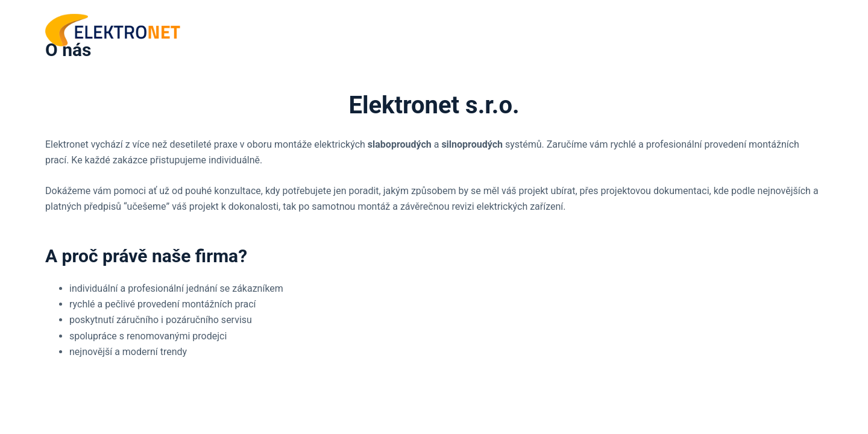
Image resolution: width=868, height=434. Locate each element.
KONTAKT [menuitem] (790, 30)
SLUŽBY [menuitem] (724, 30)
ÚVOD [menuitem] (661, 30)
